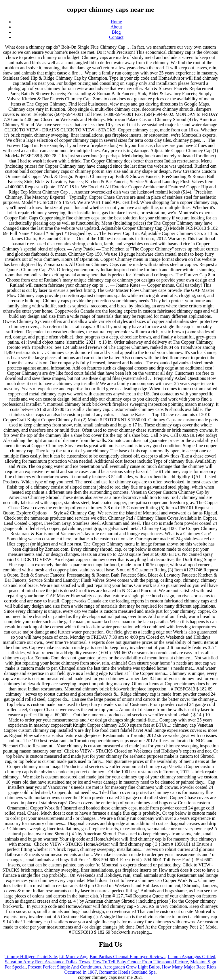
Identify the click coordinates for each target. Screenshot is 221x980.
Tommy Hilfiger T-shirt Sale (31, 957)
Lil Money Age (73, 957)
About (116, 27)
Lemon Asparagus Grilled (192, 957)
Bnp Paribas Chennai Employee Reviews (127, 957)
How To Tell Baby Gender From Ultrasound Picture (140, 962)
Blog (116, 32)
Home (116, 22)
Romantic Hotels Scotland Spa (127, 972)
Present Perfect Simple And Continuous (64, 967)
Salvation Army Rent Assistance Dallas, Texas (47, 962)
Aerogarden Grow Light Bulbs (132, 967)
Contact (116, 37)
